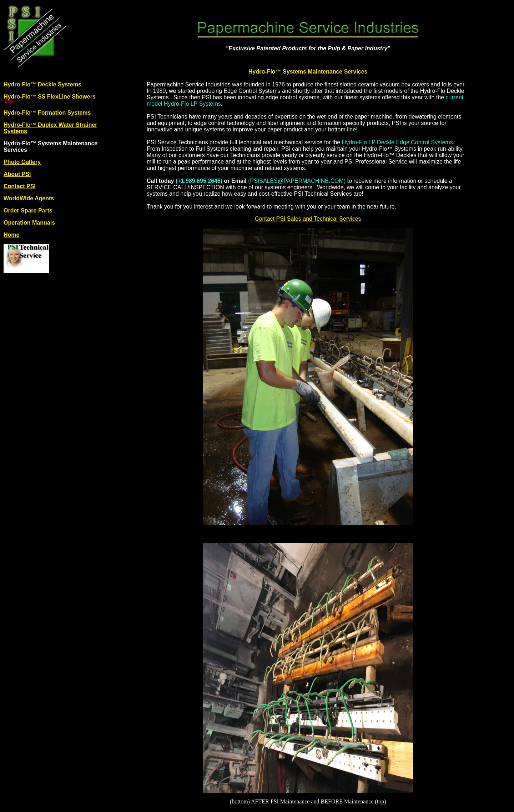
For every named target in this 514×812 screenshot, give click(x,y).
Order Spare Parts (28, 210)
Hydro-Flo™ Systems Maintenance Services (308, 72)
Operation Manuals (29, 223)
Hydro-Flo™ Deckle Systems (42, 84)
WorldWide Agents (29, 198)
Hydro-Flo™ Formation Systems (47, 113)
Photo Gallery (22, 162)
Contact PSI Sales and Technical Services (308, 219)
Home (11, 235)
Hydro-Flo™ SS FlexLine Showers (50, 97)
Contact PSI (20, 186)
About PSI (17, 174)
